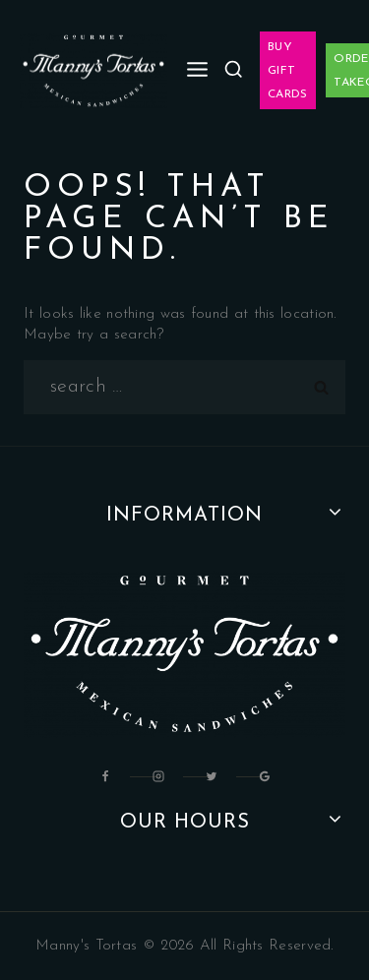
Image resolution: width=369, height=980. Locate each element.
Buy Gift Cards (288, 71)
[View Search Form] (233, 70)
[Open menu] (198, 70)
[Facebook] (105, 776)
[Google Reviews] (265, 776)
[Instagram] (158, 776)
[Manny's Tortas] (93, 71)
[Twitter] (212, 776)
